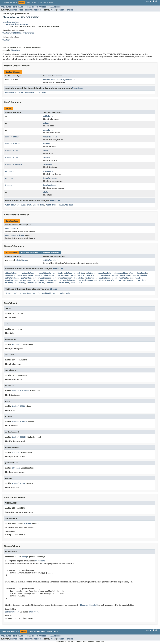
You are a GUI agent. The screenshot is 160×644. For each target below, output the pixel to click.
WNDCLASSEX (10, 229)
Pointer (21, 235)
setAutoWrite (54, 280)
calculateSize (120, 273)
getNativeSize (140, 275)
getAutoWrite (78, 275)
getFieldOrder (50, 260)
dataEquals (142, 273)
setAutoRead (25, 280)
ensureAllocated (25, 275)
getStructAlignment (63, 278)
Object (53, 289)
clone (7, 293)
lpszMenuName (49, 185)
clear (132, 273)
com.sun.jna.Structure (17, 24)
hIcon (46, 151)
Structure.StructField (36, 92)
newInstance (91, 278)
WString (9, 178)
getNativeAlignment (122, 275)
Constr (28, 10)
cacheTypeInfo (104, 273)
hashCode (79, 278)
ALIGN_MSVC (39, 205)
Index (45, 3)
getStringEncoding (42, 278)
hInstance (48, 164)
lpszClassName (50, 178)
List (18, 260)
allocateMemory (12, 273)
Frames (31, 7)
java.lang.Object (11, 22)
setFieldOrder (70, 280)
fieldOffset (50, 275)
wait (55, 293)
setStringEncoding (88, 280)
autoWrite (79, 273)
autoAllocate (45, 273)
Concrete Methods (50, 253)
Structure (16, 50)
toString (141, 280)
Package (14, 3)
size (101, 280)
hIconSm (47, 157)
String (8, 185)
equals (39, 275)
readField (123, 278)
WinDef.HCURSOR (13, 144)
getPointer (26, 278)
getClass (27, 293)
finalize (16, 293)
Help (51, 3)
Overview (5, 3)
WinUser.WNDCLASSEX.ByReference (18, 33)
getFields (105, 275)
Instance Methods (29, 253)
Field (21, 10)
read (114, 278)
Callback (9, 171)
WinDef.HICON (12, 151)
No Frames (41, 7)
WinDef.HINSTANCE (14, 164)
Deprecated (37, 3)
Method (37, 10)
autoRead (58, 273)
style (46, 192)
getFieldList (92, 275)
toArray (121, 280)
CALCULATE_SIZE (66, 205)
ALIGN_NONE (51, 205)
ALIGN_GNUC (26, 205)
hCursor (47, 144)
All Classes (56, 7)
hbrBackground (50, 137)
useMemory (20, 283)
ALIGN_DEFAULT (12, 205)
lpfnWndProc (49, 171)
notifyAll (46, 293)
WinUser (6, 40)
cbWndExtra (48, 130)
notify (37, 293)
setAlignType (11, 280)
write (41, 283)
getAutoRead (63, 275)
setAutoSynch (40, 280)
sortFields (110, 280)
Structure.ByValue (14, 92)
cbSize (46, 123)
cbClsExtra (48, 116)
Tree (28, 3)
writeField (51, 283)
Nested (14, 10)
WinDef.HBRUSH (12, 137)
